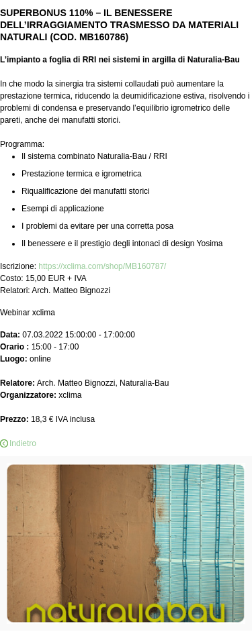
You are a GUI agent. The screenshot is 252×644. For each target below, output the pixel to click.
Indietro (23, 443)
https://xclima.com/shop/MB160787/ (102, 266)
